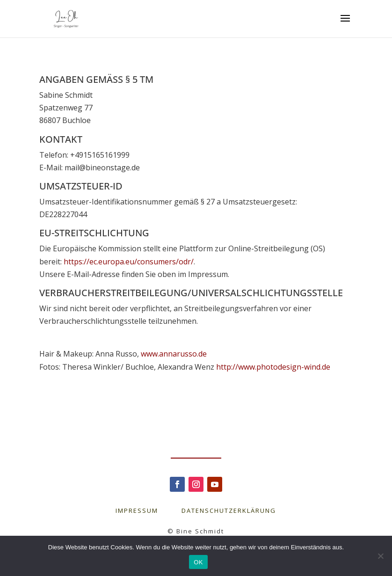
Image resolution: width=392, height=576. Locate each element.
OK (198, 562)
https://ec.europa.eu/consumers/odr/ (129, 262)
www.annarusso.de (174, 354)
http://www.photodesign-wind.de (273, 367)
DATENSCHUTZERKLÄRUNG (229, 510)
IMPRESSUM (149, 510)
